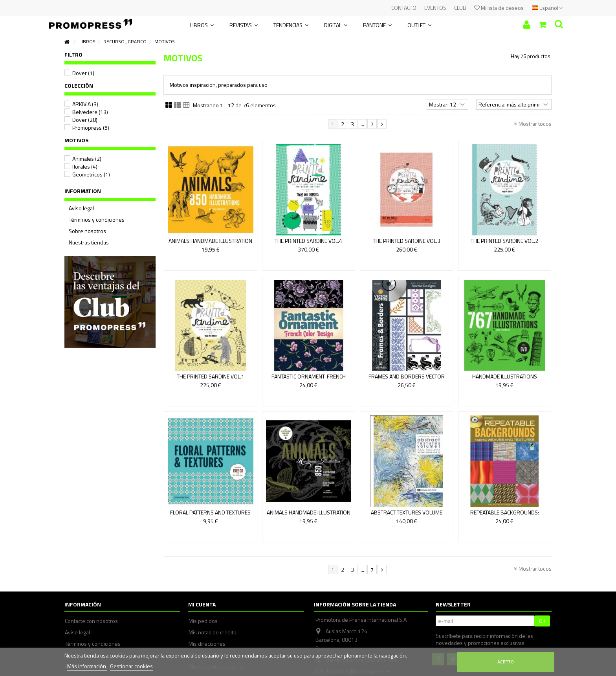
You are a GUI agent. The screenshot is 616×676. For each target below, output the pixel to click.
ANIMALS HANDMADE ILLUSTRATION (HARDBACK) (210, 244)
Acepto (506, 662)
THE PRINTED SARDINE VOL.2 (504, 241)
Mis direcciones (207, 644)
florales (85, 166)
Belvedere (90, 112)
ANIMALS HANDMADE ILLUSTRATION (309, 512)
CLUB (460, 8)
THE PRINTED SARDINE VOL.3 (407, 241)
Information (83, 191)
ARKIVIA (85, 104)
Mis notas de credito (213, 632)
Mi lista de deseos (499, 8)
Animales (87, 159)
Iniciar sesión (527, 25)
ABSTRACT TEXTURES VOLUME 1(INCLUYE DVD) (407, 516)
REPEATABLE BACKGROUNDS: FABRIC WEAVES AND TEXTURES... (505, 516)
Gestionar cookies (131, 666)
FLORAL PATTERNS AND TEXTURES (210, 512)
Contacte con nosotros (91, 621)
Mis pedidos (203, 621)
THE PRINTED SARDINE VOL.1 (211, 376)
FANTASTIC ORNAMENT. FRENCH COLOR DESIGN (309, 380)
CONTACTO (404, 8)
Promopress (91, 128)
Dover (83, 73)
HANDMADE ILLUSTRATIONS (505, 376)
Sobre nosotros (87, 231)
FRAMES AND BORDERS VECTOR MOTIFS (407, 380)
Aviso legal (81, 208)
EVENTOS (435, 8)
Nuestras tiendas (89, 242)
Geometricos (91, 174)
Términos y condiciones (97, 220)
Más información (87, 666)
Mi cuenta (202, 604)
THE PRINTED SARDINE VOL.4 (308, 241)
